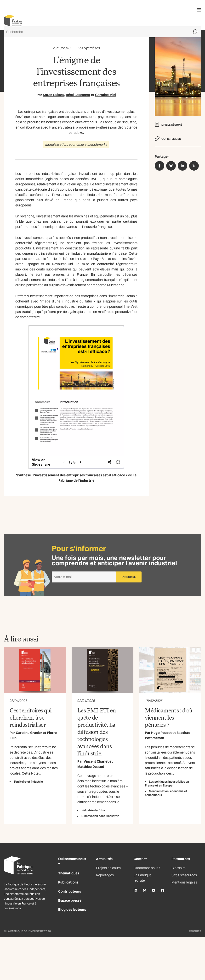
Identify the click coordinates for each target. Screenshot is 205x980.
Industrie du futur (93, 810)
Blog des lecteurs (72, 910)
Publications (68, 882)
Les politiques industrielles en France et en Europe (167, 783)
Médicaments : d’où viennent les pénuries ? (168, 717)
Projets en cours (108, 868)
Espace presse (70, 900)
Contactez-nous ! (147, 868)
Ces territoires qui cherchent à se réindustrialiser (31, 717)
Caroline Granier (29, 733)
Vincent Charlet (96, 761)
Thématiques (69, 873)
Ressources (181, 859)
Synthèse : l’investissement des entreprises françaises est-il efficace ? (72, 475)
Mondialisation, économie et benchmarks (76, 145)
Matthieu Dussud (91, 767)
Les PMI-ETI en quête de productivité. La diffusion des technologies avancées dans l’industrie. (97, 732)
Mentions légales (184, 882)
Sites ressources (184, 875)
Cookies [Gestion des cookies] (195, 931)
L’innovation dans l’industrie (100, 816)
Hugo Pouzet (161, 733)
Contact (140, 859)
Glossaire (179, 868)
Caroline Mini (106, 95)
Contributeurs (70, 891)
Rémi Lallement (78, 95)
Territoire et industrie (28, 782)
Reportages (105, 875)
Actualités (104, 859)
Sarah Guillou (54, 95)
